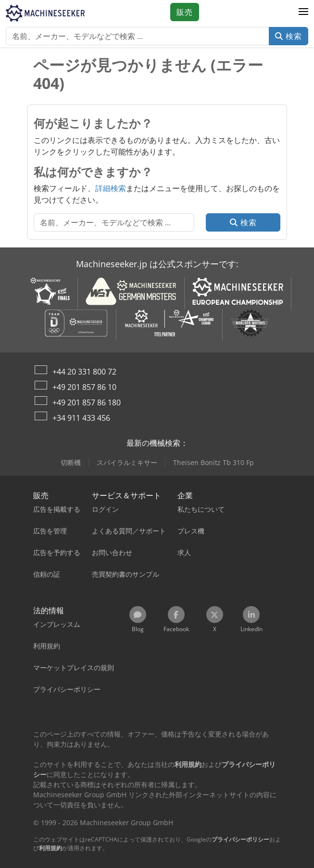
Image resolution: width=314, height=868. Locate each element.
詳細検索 (111, 188)
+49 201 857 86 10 (84, 387)
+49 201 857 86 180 (87, 402)
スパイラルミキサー (127, 462)
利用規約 (50, 848)
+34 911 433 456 (81, 418)
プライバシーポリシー (240, 839)
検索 (289, 36)
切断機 (71, 462)
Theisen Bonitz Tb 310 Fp (214, 462)
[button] (303, 12)
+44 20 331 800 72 (84, 372)
